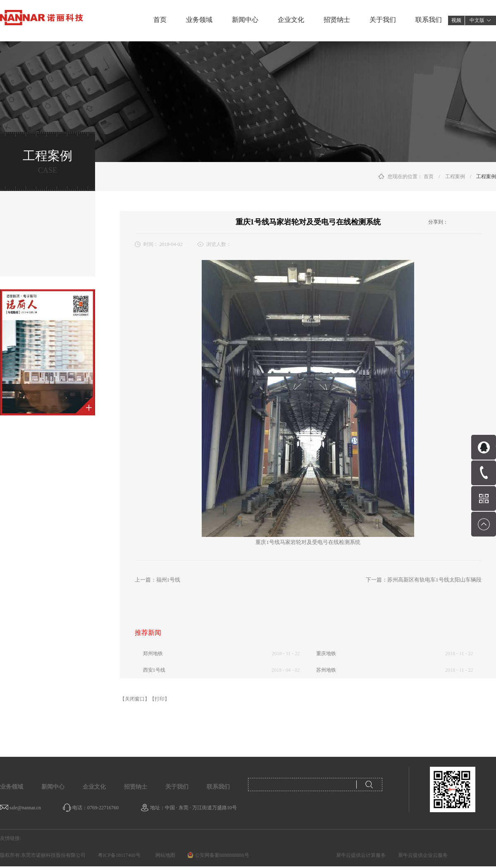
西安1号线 (154, 670)
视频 (456, 20)
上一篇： (158, 580)
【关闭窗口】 (135, 699)
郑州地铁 (153, 653)
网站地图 (164, 855)
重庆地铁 (326, 653)
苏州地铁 (326, 670)
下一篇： (424, 580)
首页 (160, 20)
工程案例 (455, 176)
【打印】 (160, 699)
